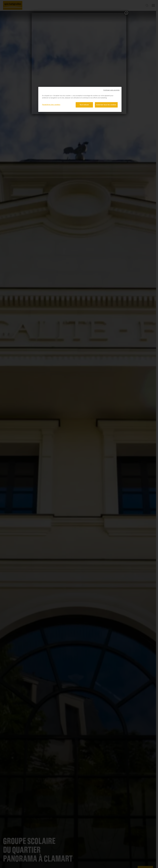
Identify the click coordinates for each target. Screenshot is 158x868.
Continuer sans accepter (111, 90)
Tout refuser (84, 105)
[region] (80, 99)
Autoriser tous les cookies (106, 105)
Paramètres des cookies (51, 105)
